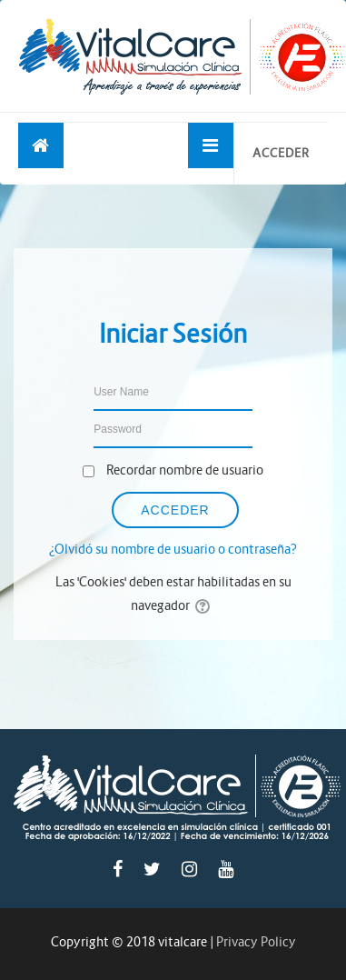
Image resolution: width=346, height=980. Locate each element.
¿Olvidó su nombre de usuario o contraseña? (173, 549)
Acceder (281, 153)
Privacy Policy (256, 942)
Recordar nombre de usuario (185, 470)
